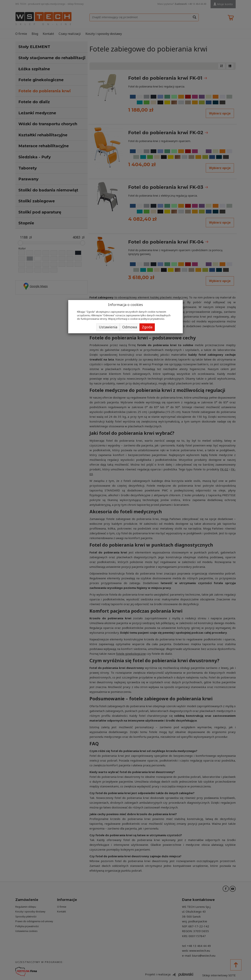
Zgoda (147, 327)
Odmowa (130, 327)
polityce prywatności (153, 319)
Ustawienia (108, 327)
